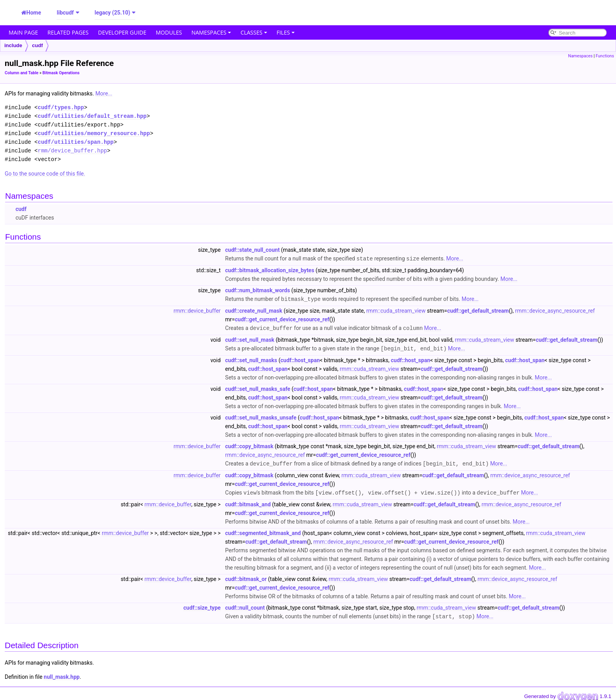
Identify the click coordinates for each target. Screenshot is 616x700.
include (13, 45)
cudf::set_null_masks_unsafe (261, 416)
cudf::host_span (300, 359)
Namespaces (211, 32)
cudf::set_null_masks (251, 359)
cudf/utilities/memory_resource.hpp (94, 133)
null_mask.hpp (61, 674)
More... (104, 93)
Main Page (23, 32)
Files (286, 32)
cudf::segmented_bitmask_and (263, 531)
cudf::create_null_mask (254, 310)
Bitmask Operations (61, 73)
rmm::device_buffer (197, 310)
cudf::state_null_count (252, 250)
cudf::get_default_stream (478, 310)
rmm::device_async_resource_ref (555, 310)
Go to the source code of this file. (45, 174)
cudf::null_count (245, 605)
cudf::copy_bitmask (249, 445)
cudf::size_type (202, 605)
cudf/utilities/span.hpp (76, 142)
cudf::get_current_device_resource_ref (282, 319)
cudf (38, 45)
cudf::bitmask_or (246, 577)
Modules (169, 32)
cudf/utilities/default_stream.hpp (92, 116)
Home (34, 13)
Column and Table (22, 73)
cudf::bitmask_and (248, 502)
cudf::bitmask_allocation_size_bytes (270, 270)
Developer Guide (122, 32)
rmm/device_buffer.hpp (72, 151)
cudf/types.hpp (61, 107)
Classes (254, 32)
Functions (605, 56)
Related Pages (68, 32)
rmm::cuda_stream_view (396, 310)
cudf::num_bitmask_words (258, 290)
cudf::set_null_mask (250, 339)
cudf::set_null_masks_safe (258, 387)
